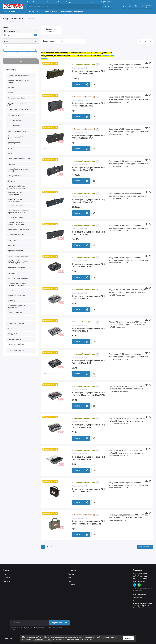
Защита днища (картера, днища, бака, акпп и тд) (17, 187)
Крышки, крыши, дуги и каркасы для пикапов (16, 224)
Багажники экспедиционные (19, 159)
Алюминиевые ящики (16, 351)
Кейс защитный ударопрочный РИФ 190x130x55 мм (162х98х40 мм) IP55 (89, 394)
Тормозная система (15, 251)
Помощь (60, 2)
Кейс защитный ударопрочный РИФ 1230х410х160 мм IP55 (89, 169)
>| (68, 547)
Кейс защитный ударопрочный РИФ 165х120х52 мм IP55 (89, 330)
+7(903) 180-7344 (140, 576)
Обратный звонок (139, 581)
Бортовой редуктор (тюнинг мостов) (18, 170)
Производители (51, 11)
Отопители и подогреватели (18, 229)
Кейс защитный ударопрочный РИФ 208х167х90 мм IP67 (89, 490)
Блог (35, 2)
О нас (29, 2)
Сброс (21, 61)
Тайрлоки (11, 245)
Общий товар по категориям (72, 11)
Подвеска (11, 87)
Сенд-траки (12, 240)
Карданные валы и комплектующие (15, 200)
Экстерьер (11, 301)
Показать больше (145, 547)
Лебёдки (11, 93)
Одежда (10, 329)
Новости (42, 2)
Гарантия (71, 584)
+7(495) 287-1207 (140, 579)
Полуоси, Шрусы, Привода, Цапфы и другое (18, 137)
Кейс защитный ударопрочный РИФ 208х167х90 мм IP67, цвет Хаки (89, 523)
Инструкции (70, 2)
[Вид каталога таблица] (151, 41)
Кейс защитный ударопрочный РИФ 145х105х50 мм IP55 (89, 265)
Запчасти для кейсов (16, 344)
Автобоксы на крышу (16, 323)
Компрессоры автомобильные (19, 110)
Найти (107, 6)
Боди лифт (11, 164)
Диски (10, 153)
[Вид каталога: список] (146, 41)
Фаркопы (11, 273)
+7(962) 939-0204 (101, 2)
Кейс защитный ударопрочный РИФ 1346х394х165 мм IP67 (89, 201)
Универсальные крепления (18, 268)
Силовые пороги (14, 126)
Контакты (50, 2)
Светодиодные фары (16, 235)
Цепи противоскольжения (18, 278)
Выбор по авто (34, 11)
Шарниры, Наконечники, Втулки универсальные (17, 284)
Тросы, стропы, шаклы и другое (17, 104)
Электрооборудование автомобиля (16, 307)
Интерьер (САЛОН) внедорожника (15, 193)
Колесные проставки (16, 206)
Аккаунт (71, 574)
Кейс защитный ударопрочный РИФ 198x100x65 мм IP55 (89, 458)
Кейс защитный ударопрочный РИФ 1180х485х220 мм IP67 (89, 137)
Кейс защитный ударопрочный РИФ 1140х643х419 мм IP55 (89, 105)
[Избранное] (136, 6)
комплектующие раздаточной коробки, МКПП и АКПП (19, 212)
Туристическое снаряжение (18, 256)
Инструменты (13, 334)
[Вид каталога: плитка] (140, 41)
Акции (70, 578)
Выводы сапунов (14, 176)
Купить (81, 84)
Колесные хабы (14, 115)
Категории (10, 12)
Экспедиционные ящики (17, 296)
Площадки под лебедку (16, 98)
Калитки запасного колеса (18, 131)
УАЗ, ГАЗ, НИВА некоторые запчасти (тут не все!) (18, 262)
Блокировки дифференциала (19, 76)
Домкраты (11, 181)
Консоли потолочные (16, 218)
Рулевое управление (15, 143)
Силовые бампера (15, 120)
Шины (10, 148)
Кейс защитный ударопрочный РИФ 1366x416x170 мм (89, 233)
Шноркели (11, 290)
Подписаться (59, 623)
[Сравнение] (130, 6)
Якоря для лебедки (15, 313)
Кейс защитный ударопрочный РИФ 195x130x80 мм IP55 (89, 426)
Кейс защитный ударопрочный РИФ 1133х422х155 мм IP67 (89, 72)
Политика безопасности (43, 639)
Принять (128, 638)
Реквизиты (7, 581)
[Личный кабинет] (124, 6)
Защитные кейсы (21, 339)
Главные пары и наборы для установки (18, 81)
